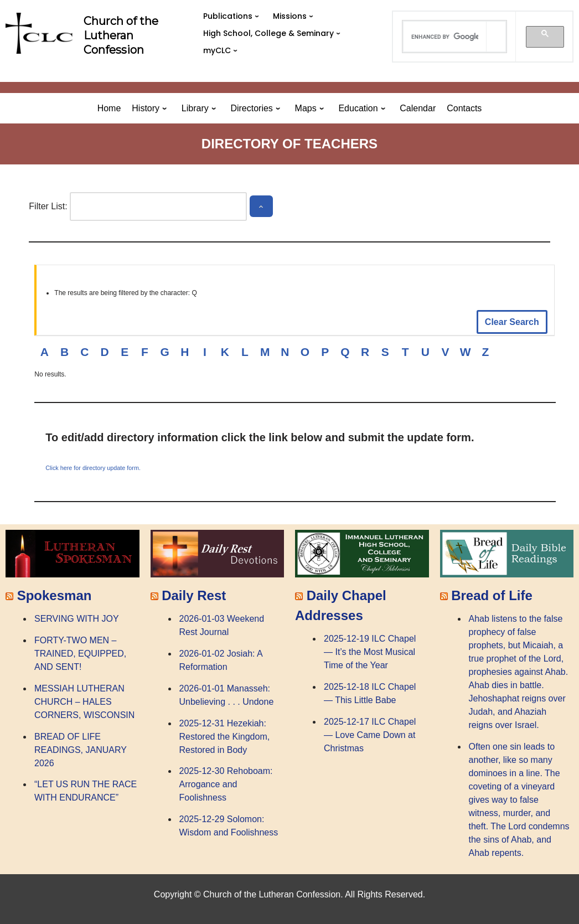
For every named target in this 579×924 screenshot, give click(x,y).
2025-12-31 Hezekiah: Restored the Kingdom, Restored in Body (225, 737)
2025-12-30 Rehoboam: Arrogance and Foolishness (226, 784)
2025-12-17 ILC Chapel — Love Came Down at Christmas (370, 735)
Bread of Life (492, 595)
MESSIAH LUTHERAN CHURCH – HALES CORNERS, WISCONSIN (84, 702)
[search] (444, 37)
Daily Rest (194, 595)
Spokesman (55, 595)
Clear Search (512, 322)
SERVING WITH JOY (77, 619)
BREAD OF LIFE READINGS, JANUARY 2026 (81, 750)
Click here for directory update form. (93, 468)
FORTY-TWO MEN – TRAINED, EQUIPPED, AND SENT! (80, 654)
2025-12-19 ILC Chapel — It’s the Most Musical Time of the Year (370, 652)
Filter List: (48, 206)
